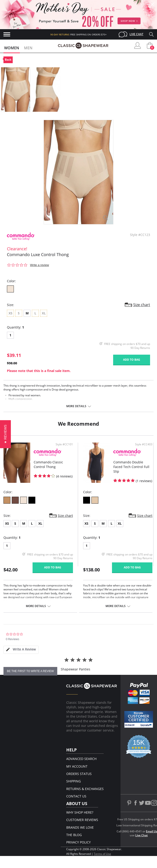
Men (28, 48)
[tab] (21, 650)
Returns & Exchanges (85, 789)
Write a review (39, 265)
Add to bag (132, 360)
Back (8, 60)
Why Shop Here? (80, 812)
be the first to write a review (30, 671)
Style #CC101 (64, 444)
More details (76, 406)
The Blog (74, 835)
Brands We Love (80, 827)
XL (40, 523)
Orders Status (79, 774)
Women (12, 48)
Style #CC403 (144, 444)
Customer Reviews (82, 820)
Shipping (74, 781)
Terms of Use (102, 854)
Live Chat (136, 34)
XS (7, 523)
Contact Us (76, 796)
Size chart (142, 305)
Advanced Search (81, 759)
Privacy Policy (78, 842)
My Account (77, 766)
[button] (5, 434)
